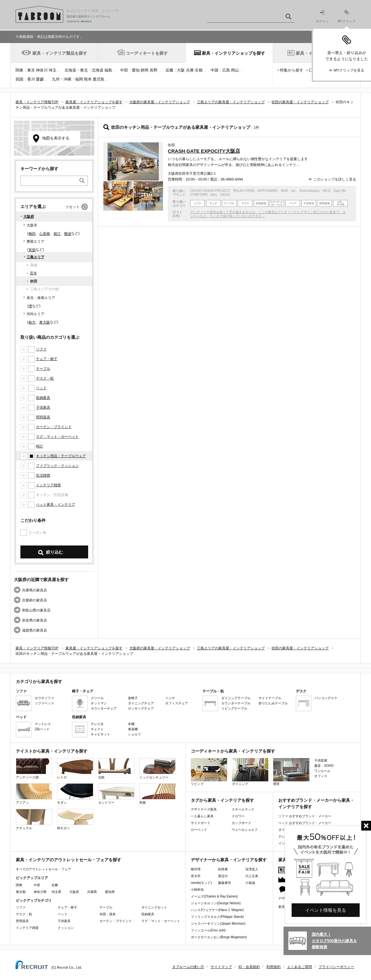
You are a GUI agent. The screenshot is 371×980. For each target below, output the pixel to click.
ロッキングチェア (141, 708)
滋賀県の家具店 (35, 630)
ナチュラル (34, 819)
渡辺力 (223, 876)
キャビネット (100, 734)
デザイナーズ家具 (204, 809)
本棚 (131, 724)
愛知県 (110, 892)
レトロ (75, 769)
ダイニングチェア (141, 703)
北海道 (98, 70)
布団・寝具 (108, 914)
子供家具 (43, 407)
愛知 (136, 70)
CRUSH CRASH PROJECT (210, 191)
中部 (124, 70)
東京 (31, 70)
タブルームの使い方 (188, 967)
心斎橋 (45, 234)
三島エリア (35, 257)
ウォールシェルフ (245, 830)
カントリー (116, 794)
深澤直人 (252, 869)
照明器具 (43, 417)
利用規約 (273, 967)
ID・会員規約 (249, 967)
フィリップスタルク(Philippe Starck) (217, 917)
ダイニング (250, 772)
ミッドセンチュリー (157, 769)
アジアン (34, 794)
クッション (66, 928)
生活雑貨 (43, 475)
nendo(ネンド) (201, 883)
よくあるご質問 (300, 967)
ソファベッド (44, 703)
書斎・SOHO (324, 766)
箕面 (32, 250)
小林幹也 (197, 890)
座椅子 (133, 698)
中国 (214, 70)
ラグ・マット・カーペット (57, 436)
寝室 (291, 772)
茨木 (33, 273)
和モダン (75, 819)
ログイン (322, 17)
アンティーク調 (34, 769)
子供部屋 (321, 760)
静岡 (145, 70)
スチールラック (243, 809)
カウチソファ (44, 698)
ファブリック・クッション (57, 466)
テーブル (43, 369)
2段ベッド (42, 729)
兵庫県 (92, 892)
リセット (73, 207)
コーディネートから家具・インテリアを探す (233, 751)
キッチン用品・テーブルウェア (61, 456)
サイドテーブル (270, 698)
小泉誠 (250, 883)
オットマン (99, 703)
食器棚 (133, 729)
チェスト (97, 729)
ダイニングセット (154, 907)
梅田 (32, 234)
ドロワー (238, 816)
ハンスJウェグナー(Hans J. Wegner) (217, 910)
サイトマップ (221, 967)
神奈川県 (40, 892)
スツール (97, 698)
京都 (199, 70)
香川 (31, 79)
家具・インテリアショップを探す (233, 53)
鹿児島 (99, 79)
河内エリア (35, 314)
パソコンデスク (326, 698)
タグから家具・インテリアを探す (222, 800)
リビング (209, 772)
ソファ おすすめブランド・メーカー (305, 816)
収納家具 (43, 398)
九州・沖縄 (62, 79)
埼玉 (52, 70)
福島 (108, 70)
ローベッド (199, 830)
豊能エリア (35, 241)
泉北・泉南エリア (41, 298)
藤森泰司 (225, 883)
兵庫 (190, 70)
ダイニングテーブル (236, 698)
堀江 (57, 234)
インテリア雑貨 (48, 485)
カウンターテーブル (236, 703)
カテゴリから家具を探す (39, 682)
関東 (19, 70)
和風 (157, 794)
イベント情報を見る (326, 910)
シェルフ (134, 734)
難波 (68, 234)
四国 (19, 79)
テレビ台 (97, 724)
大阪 (181, 70)
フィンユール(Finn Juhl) (208, 930)
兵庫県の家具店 (35, 590)
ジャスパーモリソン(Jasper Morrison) (218, 924)
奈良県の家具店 (35, 620)
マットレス (43, 724)
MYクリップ (347, 16)
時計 (40, 446)
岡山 (235, 70)
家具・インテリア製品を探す (60, 53)
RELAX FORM (244, 191)
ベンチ (170, 698)
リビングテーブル (234, 708)
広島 (226, 70)
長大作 (196, 876)
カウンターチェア (104, 708)
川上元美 (252, 876)
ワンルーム (322, 771)
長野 (154, 70)
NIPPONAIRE (268, 191)
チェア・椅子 (47, 359)
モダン (75, 794)
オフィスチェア (177, 703)
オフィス (321, 776)
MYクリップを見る (349, 70)
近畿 (169, 70)
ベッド (41, 388)
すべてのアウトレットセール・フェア (43, 869)
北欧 (116, 769)
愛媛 (40, 79)
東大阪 (45, 322)
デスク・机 (45, 378)
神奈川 (42, 70)
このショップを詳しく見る (335, 179)
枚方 (32, 322)
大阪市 (32, 225)
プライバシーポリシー (336, 967)
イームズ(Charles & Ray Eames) (214, 896)
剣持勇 (223, 869)
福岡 (79, 79)
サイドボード (201, 823)
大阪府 (29, 216)
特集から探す (292, 70)
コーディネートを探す (147, 53)
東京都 (21, 892)
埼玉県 (56, 892)
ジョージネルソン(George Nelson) (216, 903)
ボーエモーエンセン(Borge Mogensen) (219, 937)
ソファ (41, 349)
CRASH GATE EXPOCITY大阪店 (204, 151)
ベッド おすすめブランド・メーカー (305, 823)
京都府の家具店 (35, 600)
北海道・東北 (76, 70)
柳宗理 (196, 869)
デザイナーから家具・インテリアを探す (229, 860)
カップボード (241, 823)
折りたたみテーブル (273, 703)
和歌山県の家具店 (36, 610)
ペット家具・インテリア (56, 504)
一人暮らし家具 (202, 816)
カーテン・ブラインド (54, 427)
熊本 (88, 79)
